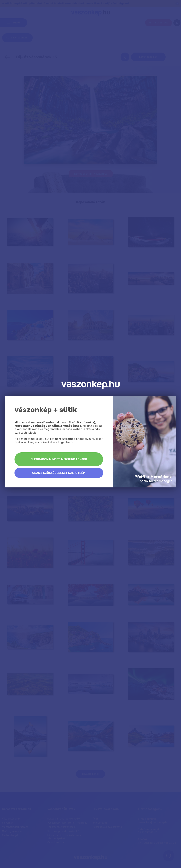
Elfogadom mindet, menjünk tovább (59, 459)
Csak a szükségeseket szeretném (59, 473)
